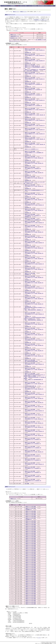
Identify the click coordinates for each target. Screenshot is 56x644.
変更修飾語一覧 (28, 509)
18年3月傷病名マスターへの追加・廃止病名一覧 (34, 423)
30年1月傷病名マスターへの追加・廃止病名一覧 (34, 163)
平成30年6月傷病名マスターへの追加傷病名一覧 (34, 153)
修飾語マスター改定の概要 (31, 507)
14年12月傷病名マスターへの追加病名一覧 (33, 477)
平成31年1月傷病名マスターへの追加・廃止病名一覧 (35, 144)
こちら (16, 30)
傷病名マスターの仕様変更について (32, 149)
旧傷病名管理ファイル (15, 36)
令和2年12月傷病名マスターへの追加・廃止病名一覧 (35, 115)
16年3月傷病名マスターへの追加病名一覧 (33, 456)
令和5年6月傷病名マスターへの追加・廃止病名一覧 (35, 79)
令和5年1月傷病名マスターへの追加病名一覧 (33, 84)
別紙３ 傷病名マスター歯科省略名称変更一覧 (34, 380)
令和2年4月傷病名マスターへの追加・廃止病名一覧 (35, 126)
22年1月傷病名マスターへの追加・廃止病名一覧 (34, 335)
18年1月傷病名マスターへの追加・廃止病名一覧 (34, 427)
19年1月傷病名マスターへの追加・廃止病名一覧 (34, 407)
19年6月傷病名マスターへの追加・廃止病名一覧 (34, 398)
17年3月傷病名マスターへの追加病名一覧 (33, 439)
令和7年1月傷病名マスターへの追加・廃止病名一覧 (35, 61)
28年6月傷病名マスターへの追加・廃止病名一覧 (34, 186)
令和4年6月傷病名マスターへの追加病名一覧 (33, 90)
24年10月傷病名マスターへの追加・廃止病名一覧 (34, 264)
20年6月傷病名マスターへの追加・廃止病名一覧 (34, 369)
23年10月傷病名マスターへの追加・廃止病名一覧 (34, 288)
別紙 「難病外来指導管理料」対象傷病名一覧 (34, 310)
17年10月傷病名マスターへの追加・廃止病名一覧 (34, 431)
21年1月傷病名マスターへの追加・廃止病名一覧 (34, 356)
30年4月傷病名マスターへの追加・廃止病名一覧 (34, 158)
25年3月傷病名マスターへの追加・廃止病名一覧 (34, 253)
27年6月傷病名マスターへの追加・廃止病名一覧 (34, 210)
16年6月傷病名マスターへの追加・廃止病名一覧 (34, 452)
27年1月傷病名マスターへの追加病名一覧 (33, 220)
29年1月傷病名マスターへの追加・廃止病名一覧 (34, 178)
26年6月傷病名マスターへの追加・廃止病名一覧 (34, 227)
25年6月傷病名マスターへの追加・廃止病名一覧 (34, 248)
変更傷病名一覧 (28, 52)
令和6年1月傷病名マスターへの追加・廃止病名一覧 (35, 74)
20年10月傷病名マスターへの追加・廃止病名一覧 (34, 364)
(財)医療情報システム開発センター (40, 20)
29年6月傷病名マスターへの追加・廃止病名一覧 (34, 173)
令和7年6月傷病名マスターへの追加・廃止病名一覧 (35, 55)
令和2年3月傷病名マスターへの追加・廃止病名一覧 (35, 130)
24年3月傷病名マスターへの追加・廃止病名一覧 (34, 277)
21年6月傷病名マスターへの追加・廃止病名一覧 (34, 345)
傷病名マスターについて (10, 15)
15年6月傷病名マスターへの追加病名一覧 (33, 468)
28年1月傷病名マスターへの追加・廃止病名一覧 (34, 194)
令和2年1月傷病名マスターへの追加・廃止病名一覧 (35, 134)
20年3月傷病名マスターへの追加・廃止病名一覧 (34, 384)
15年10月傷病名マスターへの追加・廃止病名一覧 (34, 464)
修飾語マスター (24, 12)
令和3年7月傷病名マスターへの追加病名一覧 (33, 105)
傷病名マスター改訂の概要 (30, 426)
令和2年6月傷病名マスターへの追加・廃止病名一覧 (35, 120)
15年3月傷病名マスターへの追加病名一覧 (33, 472)
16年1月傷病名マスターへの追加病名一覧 (33, 460)
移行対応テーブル (14, 38)
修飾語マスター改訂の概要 (31, 595)
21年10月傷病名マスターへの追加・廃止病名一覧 (34, 340)
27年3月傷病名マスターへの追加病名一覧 (33, 216)
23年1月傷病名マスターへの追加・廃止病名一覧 (34, 304)
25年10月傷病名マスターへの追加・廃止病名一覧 (34, 243)
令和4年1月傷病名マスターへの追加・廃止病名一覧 (35, 100)
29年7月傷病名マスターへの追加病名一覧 (33, 168)
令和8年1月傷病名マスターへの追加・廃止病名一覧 (35, 50)
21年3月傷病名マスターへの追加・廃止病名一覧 (34, 351)
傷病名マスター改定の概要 (30, 49)
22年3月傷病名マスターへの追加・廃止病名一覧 (34, 329)
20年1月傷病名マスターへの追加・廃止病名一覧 (34, 389)
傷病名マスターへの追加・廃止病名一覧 (32, 66)
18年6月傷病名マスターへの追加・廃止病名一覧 (34, 419)
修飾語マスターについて (10, 487)
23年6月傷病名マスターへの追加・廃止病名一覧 (34, 293)
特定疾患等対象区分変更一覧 (30, 386)
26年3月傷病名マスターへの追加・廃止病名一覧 (34, 232)
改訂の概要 (27, 484)
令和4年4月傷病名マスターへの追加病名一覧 (33, 95)
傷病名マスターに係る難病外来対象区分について (34, 190)
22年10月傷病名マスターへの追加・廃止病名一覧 (34, 314)
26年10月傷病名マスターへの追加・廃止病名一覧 (34, 223)
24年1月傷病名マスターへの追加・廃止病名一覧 (34, 283)
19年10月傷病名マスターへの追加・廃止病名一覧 (34, 394)
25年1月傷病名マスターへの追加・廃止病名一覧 (34, 259)
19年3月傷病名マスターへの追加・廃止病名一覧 (34, 402)
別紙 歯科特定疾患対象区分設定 (31, 361)
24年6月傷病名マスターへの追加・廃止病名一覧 (34, 269)
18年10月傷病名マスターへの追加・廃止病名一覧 (34, 411)
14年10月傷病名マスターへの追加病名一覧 (33, 481)
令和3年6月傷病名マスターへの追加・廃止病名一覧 (35, 110)
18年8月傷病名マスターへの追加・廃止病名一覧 (34, 415)
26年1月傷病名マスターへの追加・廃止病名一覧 (34, 237)
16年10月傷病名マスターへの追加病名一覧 (33, 448)
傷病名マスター (16, 12)
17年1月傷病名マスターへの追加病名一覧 (33, 444)
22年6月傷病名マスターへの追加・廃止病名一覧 (34, 324)
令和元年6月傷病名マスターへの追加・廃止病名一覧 (35, 139)
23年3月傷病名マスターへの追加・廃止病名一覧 (34, 299)
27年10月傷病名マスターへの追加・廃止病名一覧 (34, 205)
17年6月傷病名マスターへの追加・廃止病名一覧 (34, 435)
